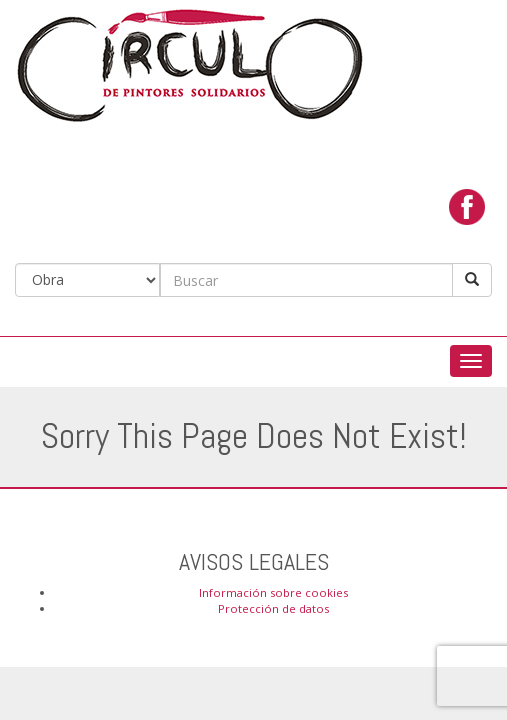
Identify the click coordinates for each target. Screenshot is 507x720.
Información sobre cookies (273, 592)
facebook (467, 207)
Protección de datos (273, 608)
